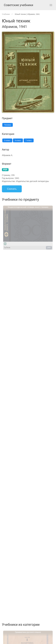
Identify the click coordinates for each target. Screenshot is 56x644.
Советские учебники (18, 5)
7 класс (29, 140)
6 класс (18, 140)
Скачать (12, 189)
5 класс (7, 140)
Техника (8, 125)
